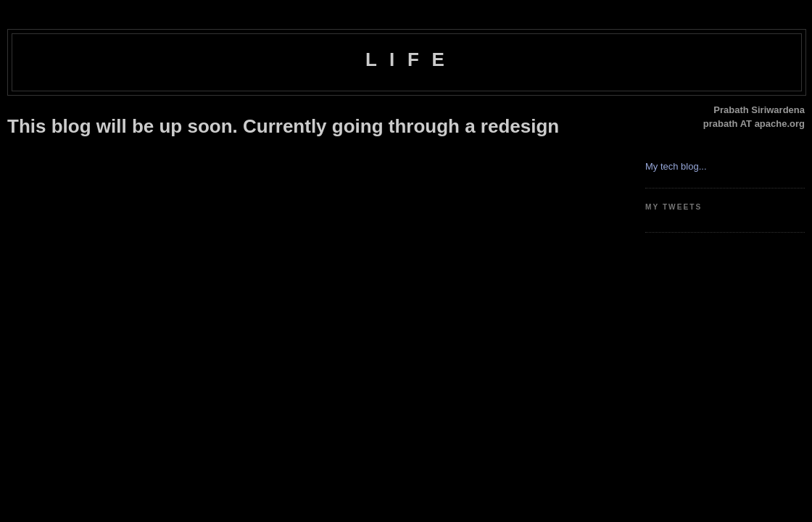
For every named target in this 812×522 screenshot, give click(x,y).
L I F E (407, 59)
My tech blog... (676, 166)
